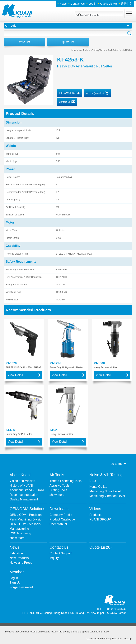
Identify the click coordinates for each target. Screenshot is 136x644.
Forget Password (21, 587)
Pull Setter (113, 50)
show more (57, 495)
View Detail (15, 375)
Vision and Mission (22, 481)
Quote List (108, 4)
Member (17, 572)
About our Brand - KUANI (27, 490)
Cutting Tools (98, 50)
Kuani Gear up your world (17, 11)
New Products (19, 558)
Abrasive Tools (59, 486)
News (63, 4)
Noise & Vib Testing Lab (106, 478)
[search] (94, 15)
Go (129, 33)
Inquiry (54, 558)
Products (95, 515)
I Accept (128, 639)
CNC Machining (20, 533)
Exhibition (16, 553)
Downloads (59, 509)
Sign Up (15, 583)
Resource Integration (24, 495)
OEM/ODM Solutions (27, 509)
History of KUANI (21, 486)
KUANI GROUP (100, 519)
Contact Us (77, 4)
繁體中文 (126, 4)
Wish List (25, 42)
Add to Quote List (95, 93)
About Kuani (20, 475)
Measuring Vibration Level (107, 496)
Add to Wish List (67, 93)
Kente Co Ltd (98, 487)
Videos (95, 509)
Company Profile (61, 515)
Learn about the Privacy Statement (104, 639)
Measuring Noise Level (105, 491)
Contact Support (61, 553)
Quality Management (24, 499)
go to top (117, 464)
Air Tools (84, 50)
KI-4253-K (127, 50)
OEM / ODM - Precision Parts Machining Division (26, 517)
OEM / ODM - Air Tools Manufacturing (25, 526)
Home (73, 50)
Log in (92, 4)
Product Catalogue (62, 519)
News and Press (21, 563)
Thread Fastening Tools (66, 481)
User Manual (58, 524)
